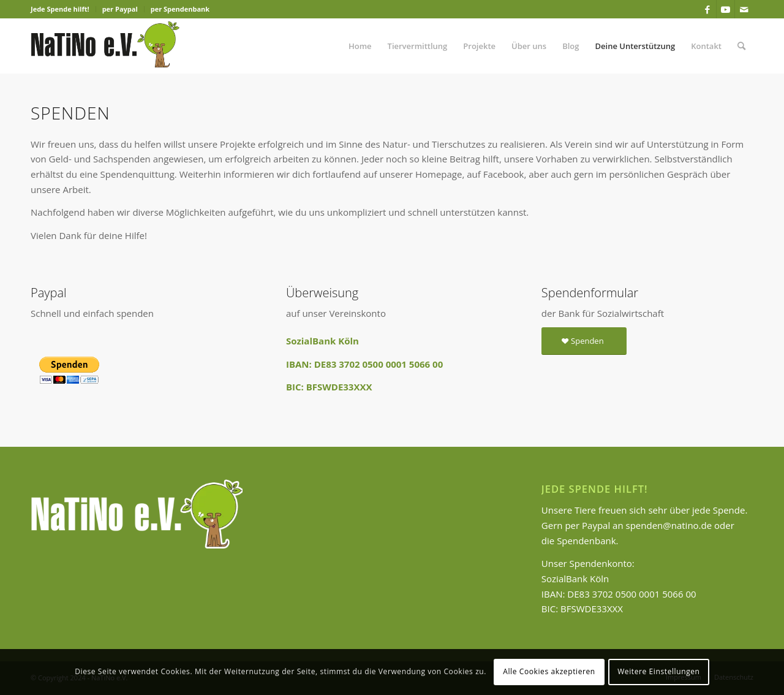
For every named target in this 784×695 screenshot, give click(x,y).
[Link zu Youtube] (726, 9)
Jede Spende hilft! (60, 9)
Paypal (596, 525)
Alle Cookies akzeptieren (549, 671)
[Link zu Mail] (744, 9)
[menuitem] (63, 9)
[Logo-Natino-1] (105, 46)
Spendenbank (586, 541)
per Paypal (120, 9)
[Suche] (741, 46)
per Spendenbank (180, 9)
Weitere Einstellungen (658, 671)
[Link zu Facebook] (707, 9)
